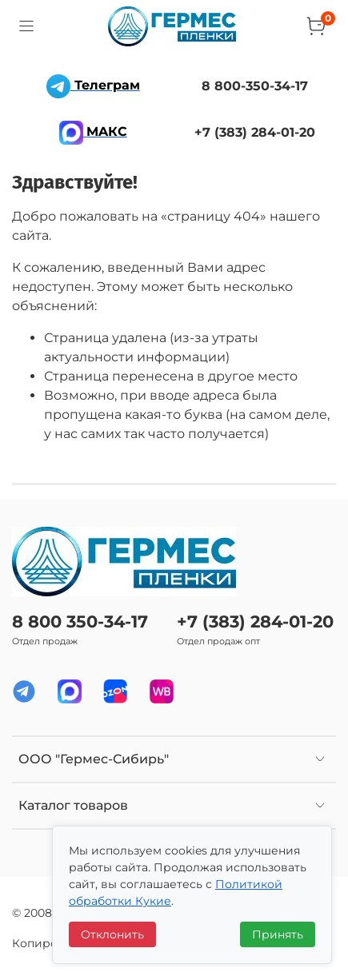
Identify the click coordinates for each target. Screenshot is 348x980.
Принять (278, 934)
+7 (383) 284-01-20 (255, 621)
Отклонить (112, 934)
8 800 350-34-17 (80, 621)
